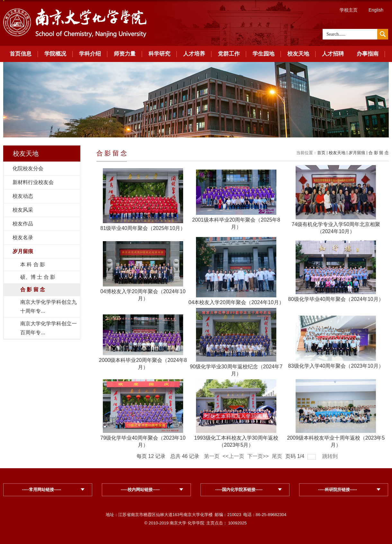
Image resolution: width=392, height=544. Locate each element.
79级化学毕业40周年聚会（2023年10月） (143, 441)
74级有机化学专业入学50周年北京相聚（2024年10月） (336, 228)
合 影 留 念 (379, 153)
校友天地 (298, 54)
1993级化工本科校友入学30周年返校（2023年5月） (236, 441)
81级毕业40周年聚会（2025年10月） (143, 228)
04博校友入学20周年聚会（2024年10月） (143, 295)
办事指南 (368, 54)
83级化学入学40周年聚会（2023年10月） (336, 366)
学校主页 (349, 10)
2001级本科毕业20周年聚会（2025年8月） (236, 223)
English (376, 10)
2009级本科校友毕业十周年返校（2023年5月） (336, 441)
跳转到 (331, 456)
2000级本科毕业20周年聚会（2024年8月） (143, 364)
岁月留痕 (357, 153)
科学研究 (159, 54)
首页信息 (21, 54)
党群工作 (229, 54)
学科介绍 (90, 54)
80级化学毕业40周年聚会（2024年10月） (336, 299)
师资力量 (125, 54)
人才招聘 (333, 54)
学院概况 (55, 54)
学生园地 (263, 54)
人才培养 (194, 54)
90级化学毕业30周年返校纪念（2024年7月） (236, 370)
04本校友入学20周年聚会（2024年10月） (236, 302)
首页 (321, 153)
